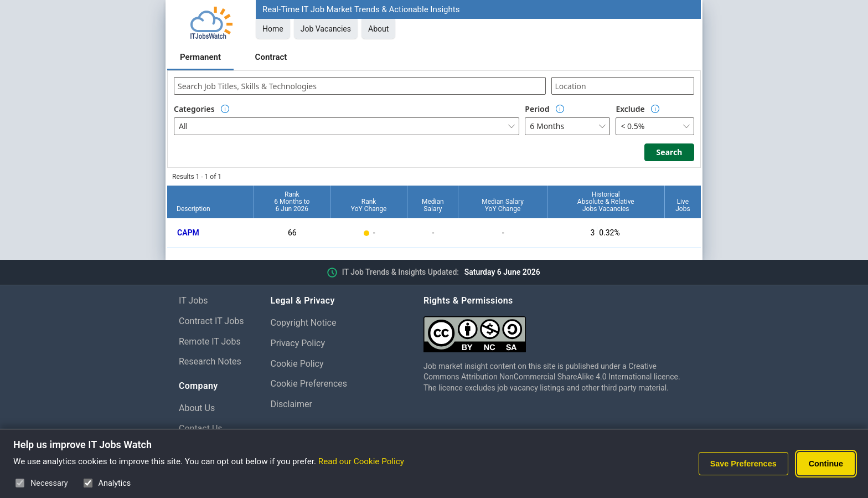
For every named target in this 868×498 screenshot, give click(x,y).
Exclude (630, 109)
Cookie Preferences (309, 384)
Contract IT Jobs (211, 321)
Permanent (200, 57)
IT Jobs (193, 301)
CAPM (188, 233)
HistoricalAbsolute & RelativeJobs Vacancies (606, 202)
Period (537, 109)
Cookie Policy (297, 364)
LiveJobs (683, 205)
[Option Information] (225, 109)
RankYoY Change (369, 205)
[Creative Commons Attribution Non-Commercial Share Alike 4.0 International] (556, 330)
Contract (271, 57)
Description (193, 209)
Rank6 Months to (292, 202)
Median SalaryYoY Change (503, 205)
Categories (194, 109)
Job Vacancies (326, 29)
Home (273, 29)
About (378, 29)
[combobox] (360, 86)
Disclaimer (291, 404)
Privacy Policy (298, 343)
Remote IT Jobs (210, 342)
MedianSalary (433, 205)
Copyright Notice (304, 323)
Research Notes (210, 361)
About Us (197, 408)
